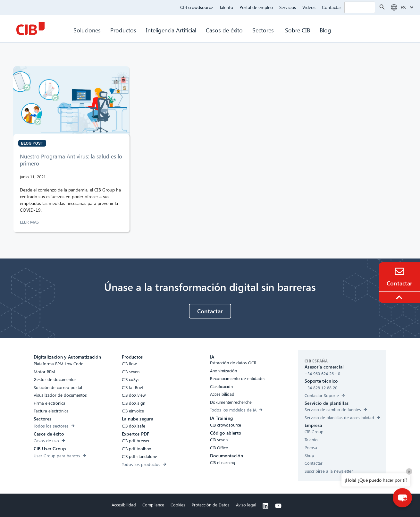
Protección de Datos (211, 505)
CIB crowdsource (197, 7)
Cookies (178, 505)
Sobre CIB (298, 30)
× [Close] (409, 471)
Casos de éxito (224, 30)
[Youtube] (278, 506)
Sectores (264, 30)
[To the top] (400, 297)
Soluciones (87, 30)
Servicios (288, 7)
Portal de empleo (256, 7)
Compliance (153, 505)
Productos (123, 30)
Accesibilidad (124, 505)
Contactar (332, 7)
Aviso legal (246, 505)
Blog (325, 30)
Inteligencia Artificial (171, 30)
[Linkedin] (265, 506)
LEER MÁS (30, 222)
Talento (226, 7)
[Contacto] (399, 271)
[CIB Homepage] (30, 29)
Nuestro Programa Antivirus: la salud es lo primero (71, 160)
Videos (309, 7)
